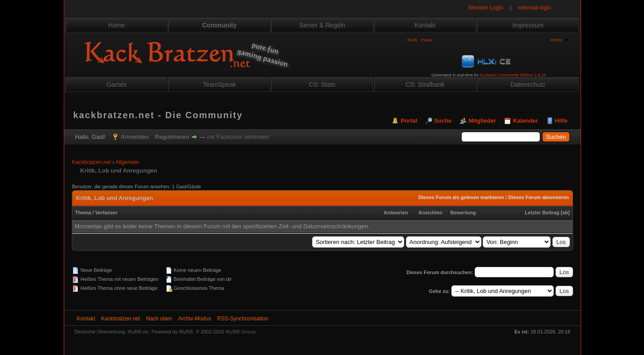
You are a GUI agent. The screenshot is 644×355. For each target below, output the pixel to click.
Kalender (525, 121)
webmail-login (535, 8)
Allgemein (127, 162)
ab (565, 213)
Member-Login (486, 8)
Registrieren (172, 137)
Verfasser (106, 213)
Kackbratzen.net (91, 162)
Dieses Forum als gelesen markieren (461, 197)
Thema (83, 213)
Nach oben (159, 319)
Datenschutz (528, 84)
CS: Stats (322, 84)
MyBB (186, 332)
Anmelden (135, 137)
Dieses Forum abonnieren (539, 197)
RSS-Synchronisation (243, 319)
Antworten (396, 213)
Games (117, 84)
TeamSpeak (220, 84)
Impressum (528, 25)
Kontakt (425, 25)
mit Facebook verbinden (238, 137)
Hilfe (561, 121)
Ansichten (430, 213)
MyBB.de (138, 332)
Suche (443, 121)
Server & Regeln (322, 25)
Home (117, 25)
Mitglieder (482, 121)
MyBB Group (241, 332)
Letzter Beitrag (542, 213)
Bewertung (463, 213)
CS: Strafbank (425, 84)
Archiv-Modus (195, 319)
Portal (409, 121)
